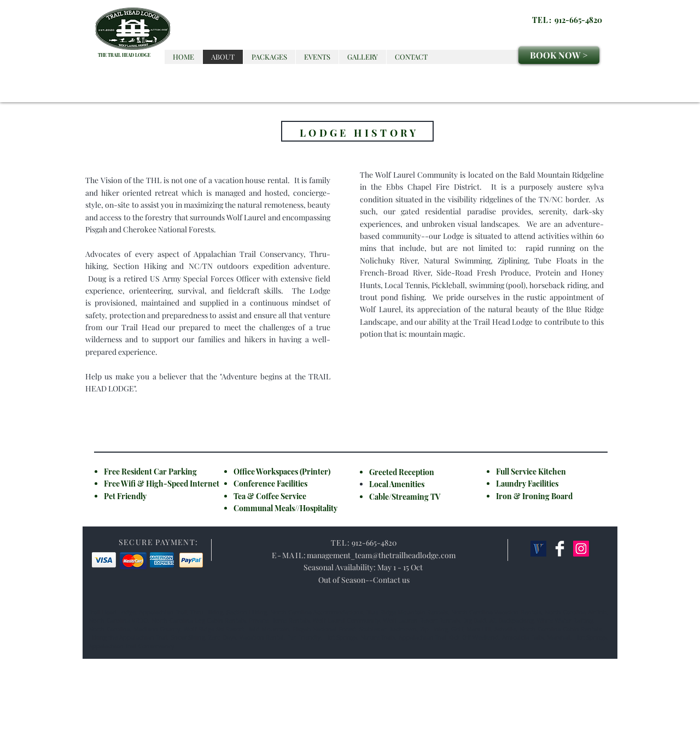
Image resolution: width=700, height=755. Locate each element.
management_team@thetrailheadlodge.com (381, 555)
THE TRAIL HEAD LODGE (124, 55)
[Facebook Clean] (560, 549)
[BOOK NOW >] (559, 55)
